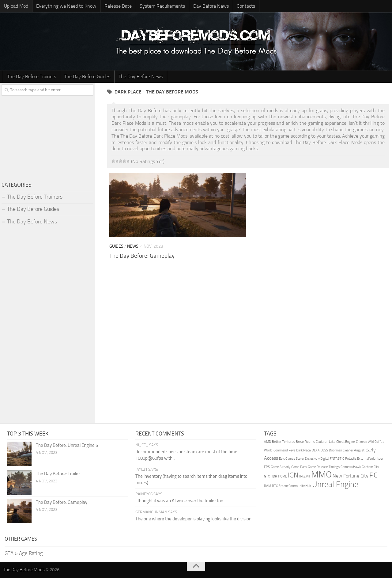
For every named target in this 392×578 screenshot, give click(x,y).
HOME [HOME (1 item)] (283, 477)
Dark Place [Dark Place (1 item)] (303, 450)
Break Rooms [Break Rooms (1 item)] (305, 442)
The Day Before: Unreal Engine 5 (67, 446)
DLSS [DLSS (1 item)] (324, 450)
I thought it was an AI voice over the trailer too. (180, 501)
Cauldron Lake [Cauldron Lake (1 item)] (326, 442)
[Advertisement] (248, 313)
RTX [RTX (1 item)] (275, 486)
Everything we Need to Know (66, 6)
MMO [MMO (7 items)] (321, 475)
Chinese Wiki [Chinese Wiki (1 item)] (365, 442)
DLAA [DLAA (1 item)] (316, 450)
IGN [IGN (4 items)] (293, 475)
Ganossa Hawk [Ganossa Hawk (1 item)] (351, 467)
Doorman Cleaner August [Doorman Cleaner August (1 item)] (347, 450)
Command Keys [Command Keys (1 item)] (284, 450)
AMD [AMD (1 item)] (268, 442)
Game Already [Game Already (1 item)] (281, 467)
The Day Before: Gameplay (142, 256)
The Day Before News (139, 76)
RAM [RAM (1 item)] (268, 486)
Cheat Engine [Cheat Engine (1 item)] (346, 442)
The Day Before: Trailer (58, 474)
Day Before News (209, 6)
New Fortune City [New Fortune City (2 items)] (351, 476)
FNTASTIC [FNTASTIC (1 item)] (337, 459)
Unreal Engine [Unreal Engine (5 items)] (335, 484)
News (133, 247)
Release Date (117, 6)
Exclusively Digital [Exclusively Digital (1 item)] (317, 459)
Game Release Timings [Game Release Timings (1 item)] (324, 467)
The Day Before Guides (87, 76)
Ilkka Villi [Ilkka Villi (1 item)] (305, 477)
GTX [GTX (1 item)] (267, 477)
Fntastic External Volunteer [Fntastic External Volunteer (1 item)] (364, 459)
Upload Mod (16, 6)
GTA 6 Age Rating (24, 553)
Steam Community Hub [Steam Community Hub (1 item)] (295, 486)
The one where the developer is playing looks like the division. (194, 519)
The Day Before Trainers (31, 76)
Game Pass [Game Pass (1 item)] (299, 467)
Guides (116, 247)
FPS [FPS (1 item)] (267, 467)
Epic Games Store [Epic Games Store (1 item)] (291, 459)
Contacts (243, 6)
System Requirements (161, 6)
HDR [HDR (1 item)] (274, 477)
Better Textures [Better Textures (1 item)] (283, 442)
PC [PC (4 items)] (373, 475)
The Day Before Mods (24, 570)
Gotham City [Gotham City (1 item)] (370, 467)
